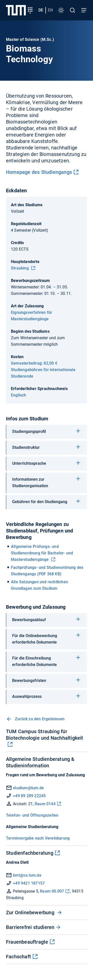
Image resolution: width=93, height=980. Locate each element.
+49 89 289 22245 (29, 796)
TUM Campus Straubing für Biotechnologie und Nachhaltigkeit (45, 735)
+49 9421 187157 (29, 883)
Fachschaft (18, 957)
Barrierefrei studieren (30, 927)
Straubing (20, 268)
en (50, 10)
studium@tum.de (28, 788)
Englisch (19, 395)
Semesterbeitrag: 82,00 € (34, 363)
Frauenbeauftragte (27, 942)
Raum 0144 (45, 804)
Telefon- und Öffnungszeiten (32, 815)
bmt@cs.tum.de (24, 875)
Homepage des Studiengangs (39, 172)
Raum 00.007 (52, 891)
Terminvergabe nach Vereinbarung (38, 838)
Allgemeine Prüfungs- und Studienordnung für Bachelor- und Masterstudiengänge (42, 553)
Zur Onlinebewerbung (31, 913)
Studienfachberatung (30, 853)
